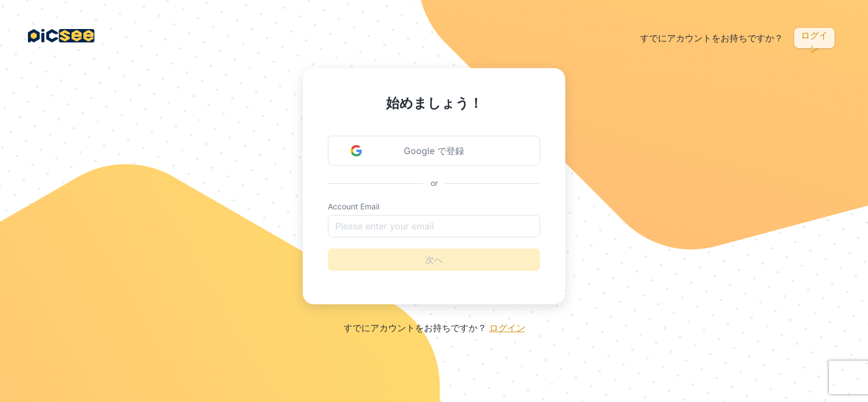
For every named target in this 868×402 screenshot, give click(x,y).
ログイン (814, 39)
